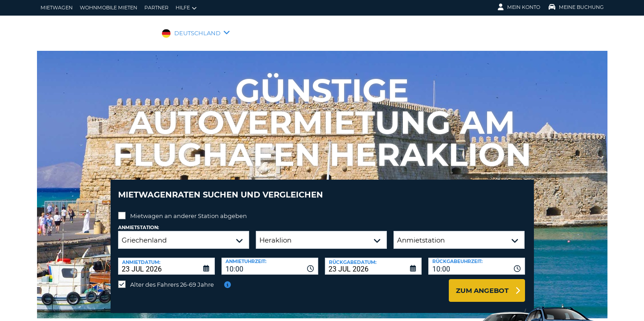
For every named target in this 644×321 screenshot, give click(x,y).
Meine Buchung (576, 7)
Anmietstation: (139, 221)
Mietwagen (57, 8)
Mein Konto (519, 7)
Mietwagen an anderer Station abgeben (189, 209)
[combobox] (270, 259)
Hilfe (186, 8)
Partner (156, 8)
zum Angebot (482, 284)
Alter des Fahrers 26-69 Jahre (172, 278)
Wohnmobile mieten (109, 8)
